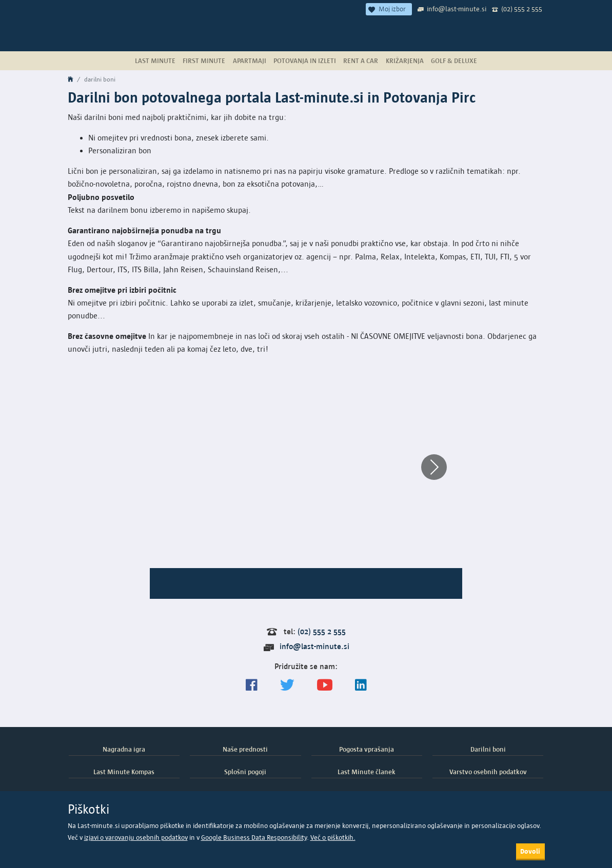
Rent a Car (361, 60)
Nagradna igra (124, 749)
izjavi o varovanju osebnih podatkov (136, 837)
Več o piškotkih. (333, 837)
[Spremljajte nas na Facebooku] (252, 685)
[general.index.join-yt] (325, 685)
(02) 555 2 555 (522, 9)
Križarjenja (405, 60)
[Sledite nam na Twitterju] (287, 685)
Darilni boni (488, 749)
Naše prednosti (245, 749)
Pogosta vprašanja (367, 749)
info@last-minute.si (457, 9)
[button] (434, 467)
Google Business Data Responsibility (254, 837)
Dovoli (530, 851)
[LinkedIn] (361, 685)
